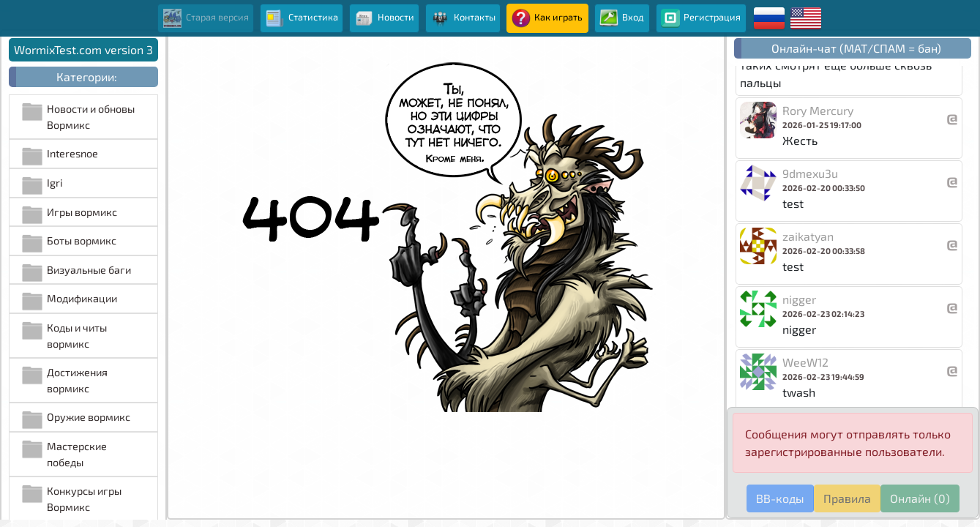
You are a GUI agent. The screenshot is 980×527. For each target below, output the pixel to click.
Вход (622, 18)
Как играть (547, 18)
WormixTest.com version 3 (83, 49)
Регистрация (701, 18)
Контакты (463, 18)
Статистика (302, 18)
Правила (847, 498)
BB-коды (780, 498)
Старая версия (206, 18)
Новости (385, 18)
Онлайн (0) (920, 498)
